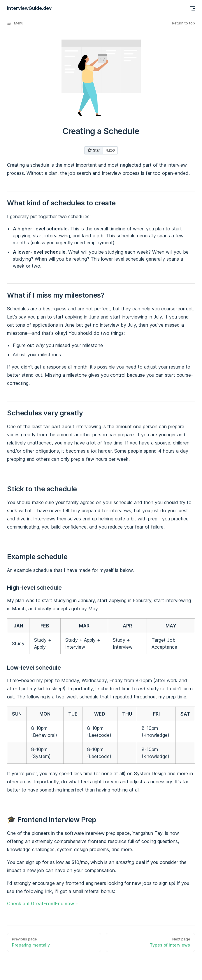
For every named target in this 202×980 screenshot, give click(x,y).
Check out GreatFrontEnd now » (42, 903)
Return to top (183, 23)
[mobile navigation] (193, 8)
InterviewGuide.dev (29, 8)
